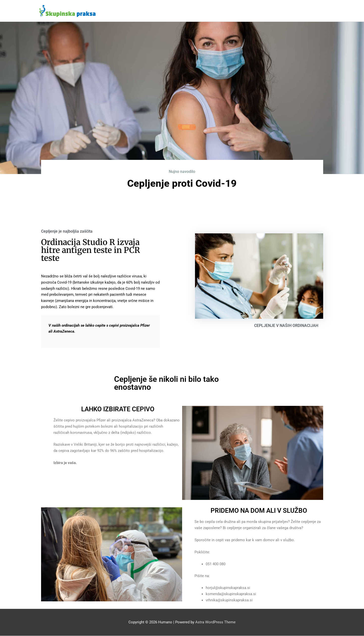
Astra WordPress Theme (215, 622)
